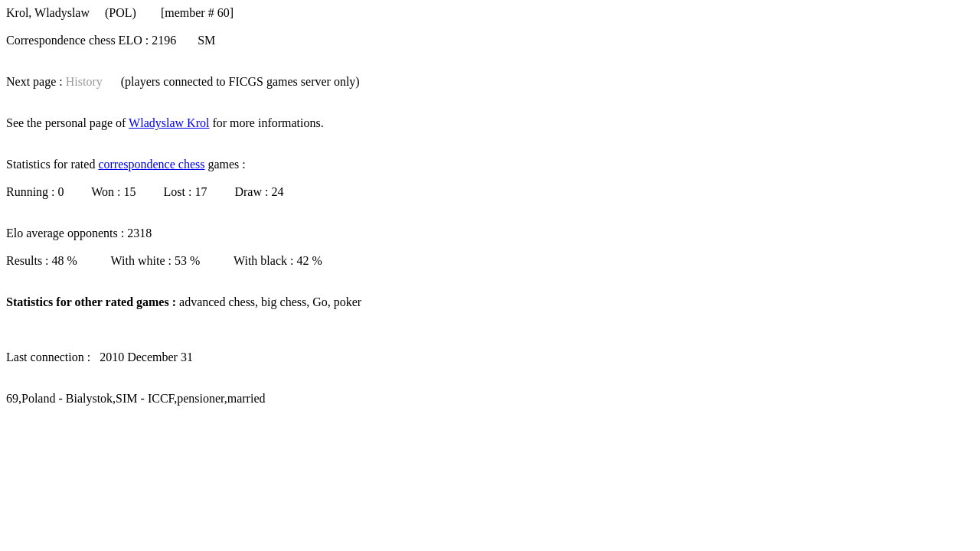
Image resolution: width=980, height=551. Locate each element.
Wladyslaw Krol (169, 123)
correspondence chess (151, 164)
